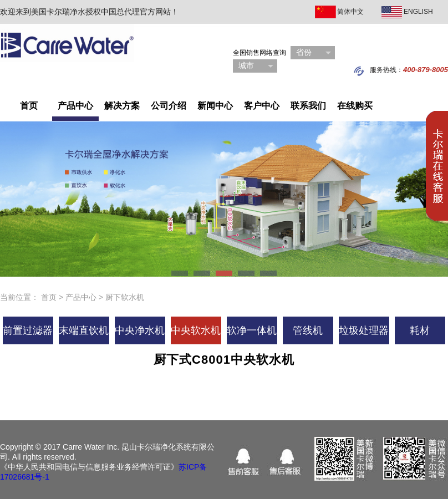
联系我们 (308, 106)
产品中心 (75, 106)
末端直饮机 (84, 330)
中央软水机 (196, 330)
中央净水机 (140, 330)
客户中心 (262, 106)
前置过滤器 (28, 330)
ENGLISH (418, 12)
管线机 (308, 330)
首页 (29, 106)
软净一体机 (252, 330)
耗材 (420, 330)
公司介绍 (169, 106)
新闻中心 (215, 106)
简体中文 (350, 12)
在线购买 (355, 106)
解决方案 (122, 106)
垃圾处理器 (364, 330)
